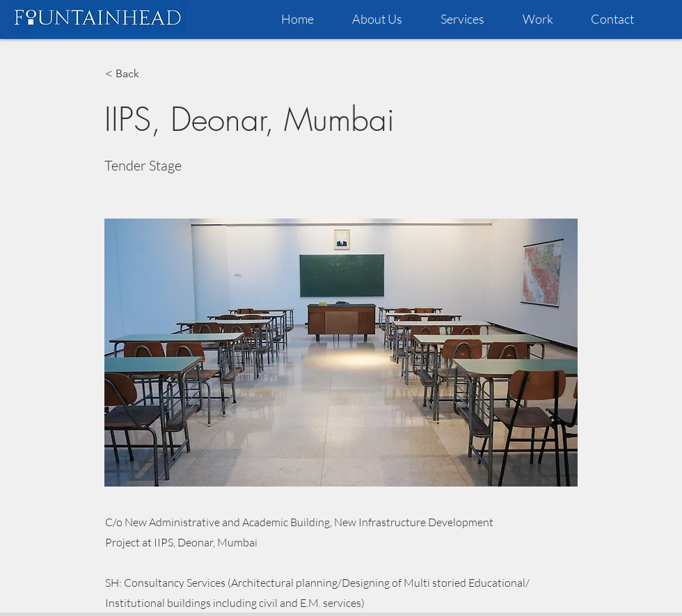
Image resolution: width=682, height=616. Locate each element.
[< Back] (151, 74)
